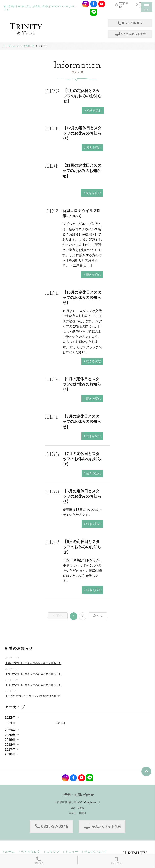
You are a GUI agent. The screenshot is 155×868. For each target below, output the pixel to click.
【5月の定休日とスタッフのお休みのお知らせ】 (82, 547)
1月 (58, 723)
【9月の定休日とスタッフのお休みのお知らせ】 (82, 384)
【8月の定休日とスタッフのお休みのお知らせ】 (82, 422)
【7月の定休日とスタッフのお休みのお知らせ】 (82, 459)
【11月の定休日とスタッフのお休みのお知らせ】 (82, 171)
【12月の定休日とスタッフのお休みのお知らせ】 (82, 133)
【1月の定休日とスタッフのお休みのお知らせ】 (82, 96)
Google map (91, 802)
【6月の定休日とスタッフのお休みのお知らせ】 (82, 496)
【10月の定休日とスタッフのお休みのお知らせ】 (82, 298)
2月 (10, 723)
